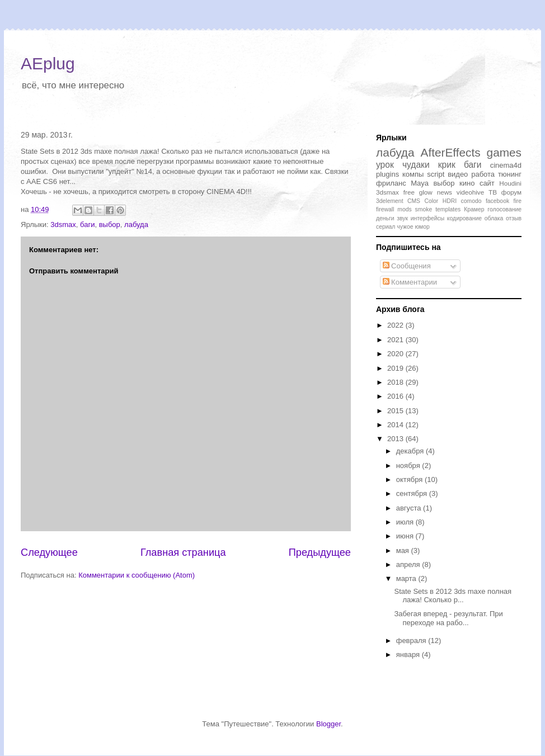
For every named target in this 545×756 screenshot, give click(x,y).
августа (410, 508)
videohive (470, 192)
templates (448, 209)
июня (406, 536)
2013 (396, 439)
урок (385, 165)
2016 (396, 396)
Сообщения (407, 266)
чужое (405, 227)
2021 (396, 340)
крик (447, 165)
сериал (386, 227)
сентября (413, 493)
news (445, 192)
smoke (424, 209)
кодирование (464, 218)
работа (483, 174)
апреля (409, 564)
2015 (396, 411)
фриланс (391, 183)
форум (511, 192)
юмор (422, 227)
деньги (385, 218)
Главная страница (183, 552)
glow (426, 192)
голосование (504, 209)
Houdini (510, 183)
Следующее (49, 552)
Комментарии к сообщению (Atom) (137, 575)
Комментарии (410, 282)
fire (518, 201)
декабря (411, 451)
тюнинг (510, 174)
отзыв (514, 218)
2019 (396, 368)
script (436, 174)
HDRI (450, 201)
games (504, 152)
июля (406, 522)
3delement (390, 201)
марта (407, 578)
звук (402, 218)
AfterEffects (451, 152)
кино (467, 183)
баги (87, 225)
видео (458, 174)
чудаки (416, 165)
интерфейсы (428, 218)
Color (431, 201)
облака (494, 218)
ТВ (493, 192)
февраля (412, 641)
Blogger (328, 724)
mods (404, 209)
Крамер (474, 209)
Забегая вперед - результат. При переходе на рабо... (448, 618)
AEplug (48, 63)
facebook (497, 201)
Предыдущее (320, 552)
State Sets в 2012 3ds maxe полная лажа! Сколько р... (453, 596)
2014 (396, 425)
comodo (471, 201)
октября (410, 479)
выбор (110, 225)
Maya (420, 183)
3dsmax (63, 225)
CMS (414, 201)
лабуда (136, 225)
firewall (385, 209)
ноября (409, 466)
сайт (487, 183)
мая (404, 551)
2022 (396, 325)
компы (413, 174)
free (409, 192)
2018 (396, 382)
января (409, 655)
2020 (396, 354)
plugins (387, 174)
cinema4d (506, 165)
